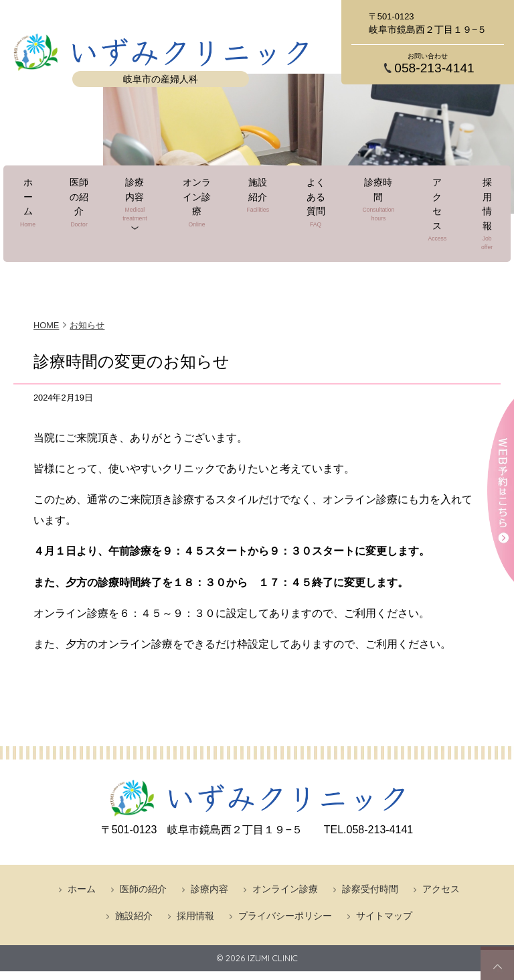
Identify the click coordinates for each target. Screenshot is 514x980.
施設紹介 (260, 214)
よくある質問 (313, 214)
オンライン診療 (203, 214)
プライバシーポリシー (285, 858)
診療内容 (142, 214)
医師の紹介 (90, 214)
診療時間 (371, 214)
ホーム (46, 214)
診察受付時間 (370, 831)
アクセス (420, 214)
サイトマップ (384, 858)
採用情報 (463, 214)
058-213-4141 (434, 68)
